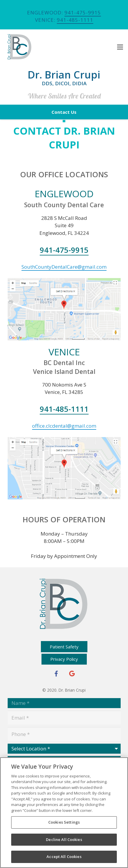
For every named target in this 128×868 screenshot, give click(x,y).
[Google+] (72, 674)
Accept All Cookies (64, 857)
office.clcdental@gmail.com (64, 426)
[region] (64, 813)
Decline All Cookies (64, 839)
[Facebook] (56, 674)
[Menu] (120, 47)
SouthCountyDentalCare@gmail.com (64, 267)
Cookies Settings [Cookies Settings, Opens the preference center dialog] (64, 822)
